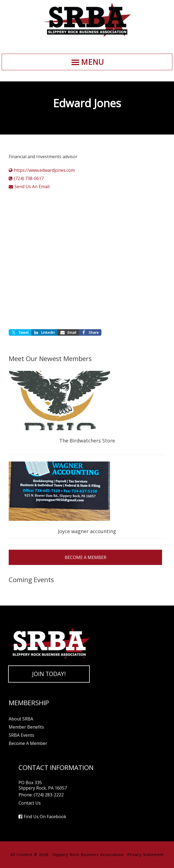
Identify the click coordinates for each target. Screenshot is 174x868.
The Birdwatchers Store (87, 441)
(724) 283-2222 (49, 795)
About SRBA (21, 719)
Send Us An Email (32, 187)
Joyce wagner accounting (87, 531)
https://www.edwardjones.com (44, 170)
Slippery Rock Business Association (87, 20)
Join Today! (49, 674)
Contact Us (30, 803)
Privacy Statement (146, 855)
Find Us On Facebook (45, 817)
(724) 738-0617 (29, 178)
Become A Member (86, 557)
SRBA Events (21, 735)
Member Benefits (26, 727)
